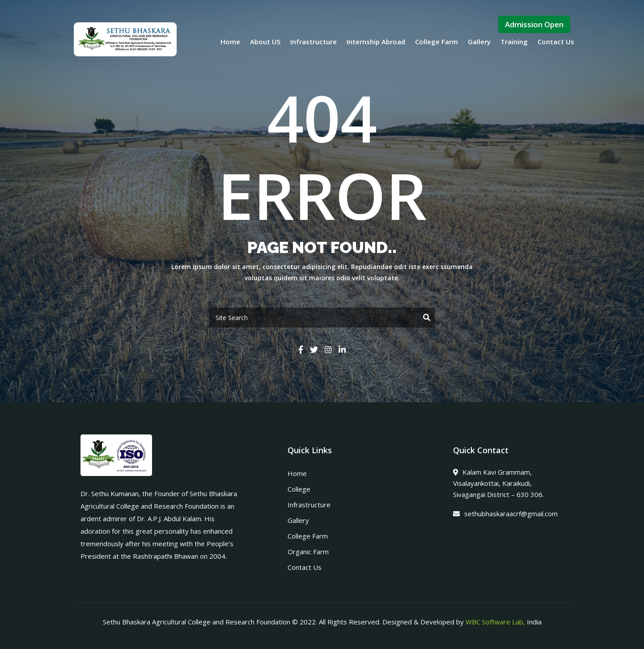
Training (514, 42)
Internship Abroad (376, 42)
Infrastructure (314, 42)
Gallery (479, 42)
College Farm (436, 42)
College (299, 489)
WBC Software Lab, (495, 622)
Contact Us (556, 42)
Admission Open (534, 24)
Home (230, 42)
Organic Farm (308, 552)
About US (265, 42)
